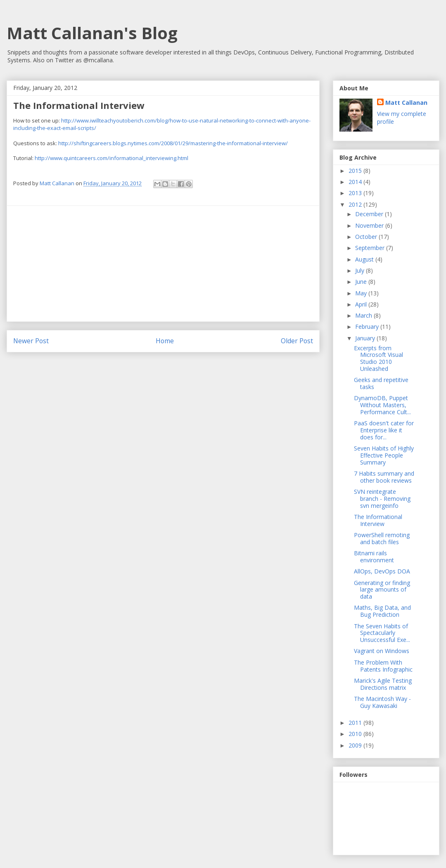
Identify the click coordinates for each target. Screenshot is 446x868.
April (362, 304)
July (361, 270)
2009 (356, 745)
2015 (356, 171)
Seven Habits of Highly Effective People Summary (384, 455)
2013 (356, 193)
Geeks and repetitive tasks (381, 383)
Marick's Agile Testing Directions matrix (383, 684)
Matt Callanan (406, 103)
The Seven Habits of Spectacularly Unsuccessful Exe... (382, 633)
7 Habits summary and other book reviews (384, 477)
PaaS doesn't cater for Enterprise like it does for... (384, 430)
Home (165, 341)
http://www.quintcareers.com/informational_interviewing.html (111, 158)
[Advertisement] (163, 264)
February (368, 327)
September (371, 248)
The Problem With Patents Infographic (383, 666)
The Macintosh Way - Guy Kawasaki (382, 702)
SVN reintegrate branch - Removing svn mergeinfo (382, 499)
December (370, 214)
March (364, 315)
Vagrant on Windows (382, 651)
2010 (356, 734)
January (366, 338)
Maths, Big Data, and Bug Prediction (382, 611)
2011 (356, 723)
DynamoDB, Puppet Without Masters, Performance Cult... (382, 405)
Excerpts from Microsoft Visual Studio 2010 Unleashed (378, 358)
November (370, 225)
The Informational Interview (378, 520)
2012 (356, 204)
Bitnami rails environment (374, 557)
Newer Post (31, 341)
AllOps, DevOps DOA (382, 571)
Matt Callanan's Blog (92, 33)
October (367, 237)
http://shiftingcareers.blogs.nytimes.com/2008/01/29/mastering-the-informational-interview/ (173, 143)
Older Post (297, 341)
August (365, 259)
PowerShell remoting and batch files (382, 538)
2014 (356, 182)
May (362, 293)
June (362, 282)
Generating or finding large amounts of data (382, 590)
